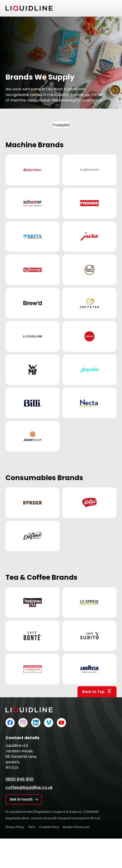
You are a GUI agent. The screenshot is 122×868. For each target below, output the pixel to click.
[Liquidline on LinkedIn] (36, 723)
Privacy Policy (15, 827)
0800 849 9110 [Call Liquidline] (19, 779)
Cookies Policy (49, 827)
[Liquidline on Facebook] (10, 723)
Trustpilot (61, 125)
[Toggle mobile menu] (114, 8)
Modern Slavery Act (76, 827)
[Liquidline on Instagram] (23, 723)
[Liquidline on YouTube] (61, 723)
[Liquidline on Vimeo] (49, 723)
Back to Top (97, 692)
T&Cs (32, 827)
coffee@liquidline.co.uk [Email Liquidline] (29, 787)
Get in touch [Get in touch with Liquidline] (24, 799)
